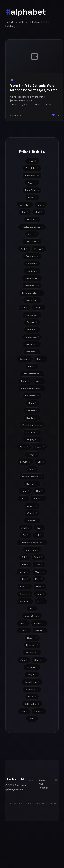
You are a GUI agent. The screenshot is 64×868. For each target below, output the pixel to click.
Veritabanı (32, 344)
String (32, 403)
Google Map (32, 682)
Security (25, 205)
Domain (38, 498)
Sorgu (32, 675)
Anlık (23, 623)
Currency (32, 432)
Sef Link (25, 462)
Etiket (24, 447)
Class (32, 234)
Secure (25, 594)
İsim (24, 711)
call (39, 535)
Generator (32, 396)
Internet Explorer (32, 476)
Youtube (32, 330)
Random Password (32, 388)
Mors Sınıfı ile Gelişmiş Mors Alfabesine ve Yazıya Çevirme (34, 88)
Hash (40, 586)
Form (25, 381)
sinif (40, 381)
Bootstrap (32, 653)
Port (41, 601)
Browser (32, 352)
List (25, 565)
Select (39, 711)
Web (24, 660)
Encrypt (32, 219)
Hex (39, 491)
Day (39, 579)
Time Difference (32, 374)
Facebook (32, 315)
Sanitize (25, 601)
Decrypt (32, 263)
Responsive (32, 337)
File (25, 579)
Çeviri (24, 572)
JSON (25, 528)
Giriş (31, 780)
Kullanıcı (39, 623)
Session (25, 359)
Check (25, 586)
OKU (55, 115)
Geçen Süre (32, 616)
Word (38, 557)
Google (32, 322)
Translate (32, 168)
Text (39, 565)
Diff (24, 308)
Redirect (32, 484)
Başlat (40, 631)
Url (23, 498)
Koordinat (32, 689)
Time (32, 161)
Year (40, 594)
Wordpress (32, 285)
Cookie (32, 513)
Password (32, 175)
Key (40, 528)
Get (41, 205)
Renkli (24, 631)
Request (32, 410)
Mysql (39, 308)
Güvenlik (32, 667)
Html (39, 212)
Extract (32, 506)
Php (25, 212)
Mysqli (39, 249)
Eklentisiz (32, 645)
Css (26, 535)
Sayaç (40, 447)
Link (41, 462)
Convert (32, 520)
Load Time (32, 190)
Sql (24, 557)
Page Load (32, 242)
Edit (32, 719)
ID (32, 608)
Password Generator (32, 542)
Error (32, 366)
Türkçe (32, 454)
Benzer (39, 660)
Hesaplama (32, 278)
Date (32, 197)
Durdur (32, 638)
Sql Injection (32, 704)
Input (25, 491)
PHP (56, 780)
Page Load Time (32, 425)
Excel (32, 697)
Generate (32, 550)
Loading (32, 271)
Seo (32, 469)
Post (41, 359)
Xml (24, 249)
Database (32, 256)
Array (32, 183)
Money (40, 572)
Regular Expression (32, 227)
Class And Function (44, 784)
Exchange (32, 300)
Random (32, 418)
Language (32, 440)
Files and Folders (32, 293)
